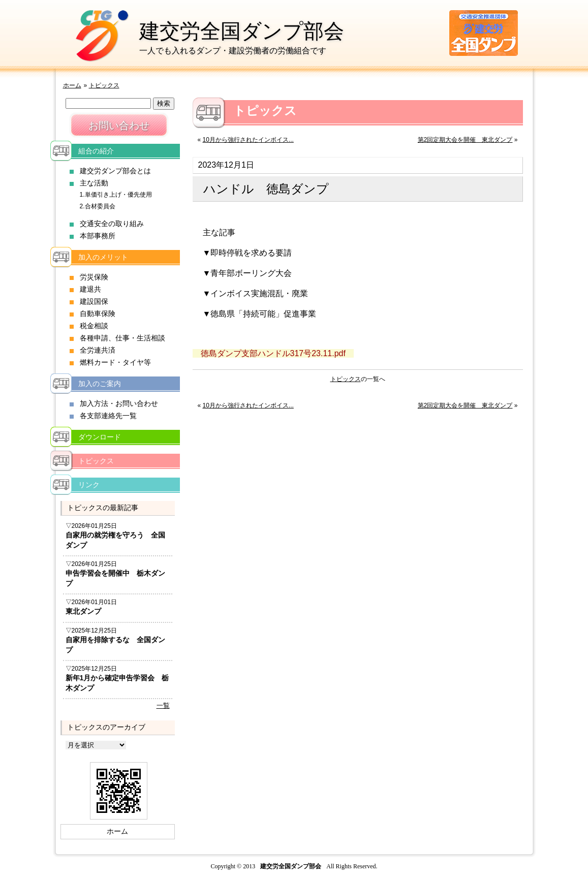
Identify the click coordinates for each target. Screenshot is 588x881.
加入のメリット (103, 257)
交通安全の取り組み (112, 224)
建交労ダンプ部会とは (115, 171)
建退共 (90, 289)
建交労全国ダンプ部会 (242, 31)
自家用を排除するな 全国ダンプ (115, 645)
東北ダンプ (83, 611)
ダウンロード (100, 437)
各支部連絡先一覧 (108, 416)
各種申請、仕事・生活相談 (122, 338)
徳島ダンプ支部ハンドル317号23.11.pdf (273, 353)
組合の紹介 (96, 151)
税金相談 (94, 326)
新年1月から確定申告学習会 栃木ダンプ (117, 683)
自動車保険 (98, 313)
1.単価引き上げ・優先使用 (116, 195)
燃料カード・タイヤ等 (115, 362)
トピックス (104, 85)
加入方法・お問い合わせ (119, 403)
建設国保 (94, 301)
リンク (89, 485)
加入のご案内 (100, 384)
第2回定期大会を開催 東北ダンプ (465, 140)
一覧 (163, 705)
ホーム (72, 85)
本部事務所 (98, 236)
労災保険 (94, 277)
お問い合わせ (119, 125)
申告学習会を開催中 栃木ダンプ (115, 578)
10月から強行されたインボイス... (248, 140)
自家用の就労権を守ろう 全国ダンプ (115, 540)
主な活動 (94, 183)
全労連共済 (98, 350)
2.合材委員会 (98, 206)
